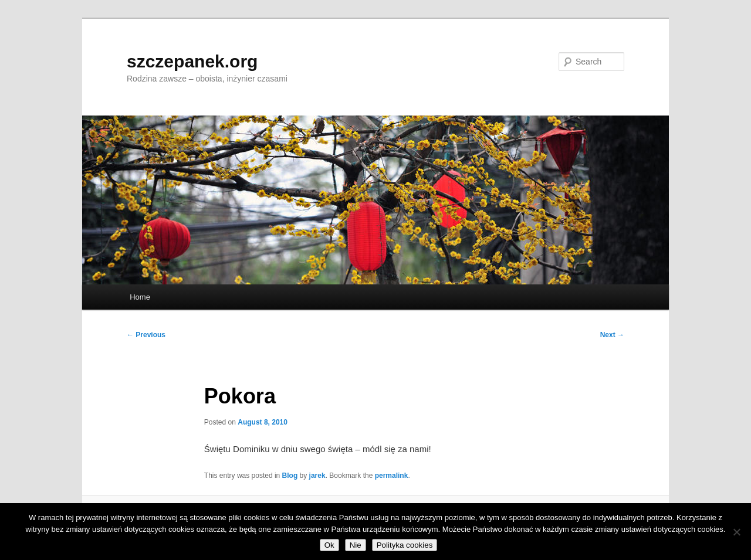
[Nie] (736, 532)
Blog (290, 476)
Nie (356, 545)
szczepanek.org (192, 61)
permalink (392, 476)
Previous (146, 335)
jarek (317, 476)
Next (612, 335)
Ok (329, 545)
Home (140, 297)
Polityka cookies (405, 545)
